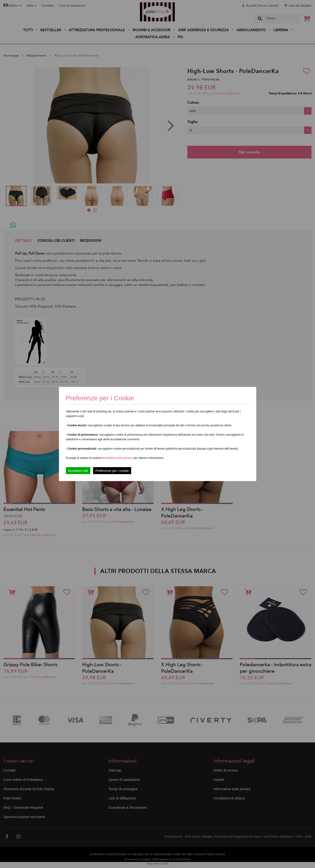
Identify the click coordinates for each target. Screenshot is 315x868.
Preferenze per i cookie (112, 471)
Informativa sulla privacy (117, 458)
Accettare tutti (78, 471)
